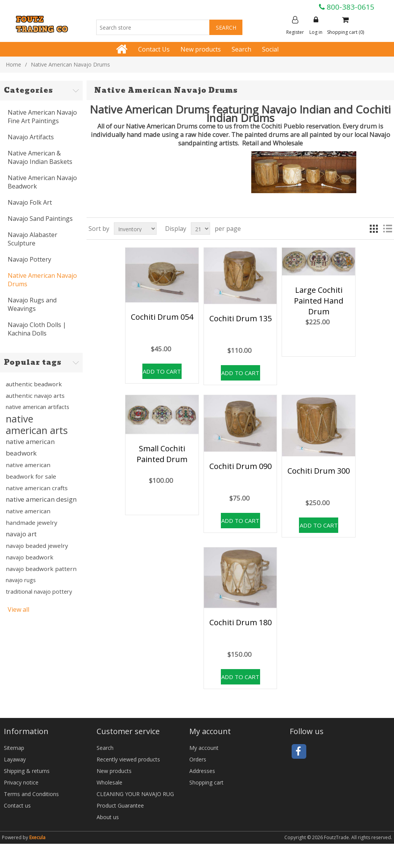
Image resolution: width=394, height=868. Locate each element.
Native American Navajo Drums (42, 280)
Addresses (202, 771)
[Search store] (153, 27)
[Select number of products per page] (200, 229)
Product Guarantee (120, 805)
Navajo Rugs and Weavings (32, 304)
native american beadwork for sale (31, 471)
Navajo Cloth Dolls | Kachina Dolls (37, 329)
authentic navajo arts (35, 396)
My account (204, 748)
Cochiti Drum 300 (319, 471)
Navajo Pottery (29, 259)
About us (108, 817)
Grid (374, 229)
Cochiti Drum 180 (240, 622)
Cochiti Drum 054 (162, 317)
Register (295, 26)
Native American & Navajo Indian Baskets (40, 157)
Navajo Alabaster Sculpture (33, 239)
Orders (198, 759)
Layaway (15, 759)
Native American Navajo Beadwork (42, 182)
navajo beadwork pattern (41, 569)
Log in (316, 26)
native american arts (37, 424)
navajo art (21, 534)
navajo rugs (21, 580)
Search (241, 49)
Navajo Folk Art (30, 202)
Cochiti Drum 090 (240, 466)
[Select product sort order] (135, 229)
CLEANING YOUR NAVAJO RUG (135, 794)
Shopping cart (206, 782)
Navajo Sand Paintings (40, 219)
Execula (37, 837)
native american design (41, 499)
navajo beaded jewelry (37, 546)
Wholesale (109, 782)
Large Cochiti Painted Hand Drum (319, 301)
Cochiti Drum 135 (240, 318)
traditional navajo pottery (39, 592)
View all (18, 609)
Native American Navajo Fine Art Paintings (42, 117)
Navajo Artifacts (31, 137)
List (387, 229)
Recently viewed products (128, 759)
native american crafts (37, 488)
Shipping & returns (27, 771)
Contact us (17, 805)
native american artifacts (38, 407)
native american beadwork (30, 447)
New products (201, 49)
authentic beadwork (34, 384)
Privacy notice (21, 782)
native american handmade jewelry (32, 517)
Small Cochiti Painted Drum (162, 454)
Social (270, 49)
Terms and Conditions (31, 794)
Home (13, 64)
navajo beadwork (30, 557)
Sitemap (14, 748)
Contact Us (154, 49)
